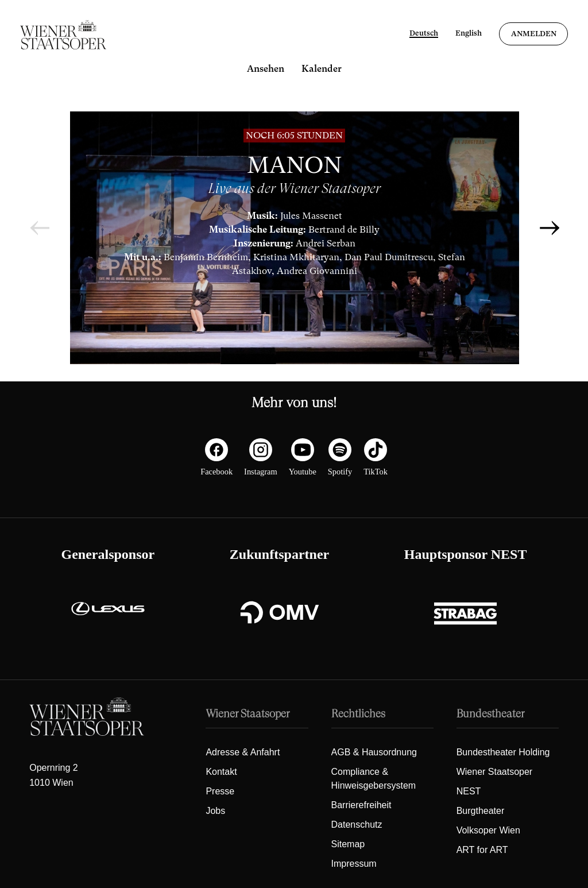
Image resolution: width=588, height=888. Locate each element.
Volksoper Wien (488, 830)
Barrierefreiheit (361, 805)
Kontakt (221, 772)
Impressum (354, 864)
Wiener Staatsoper (495, 772)
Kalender (322, 69)
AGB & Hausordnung (374, 752)
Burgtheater (481, 811)
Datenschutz (357, 825)
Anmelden (534, 34)
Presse (220, 791)
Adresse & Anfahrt (243, 752)
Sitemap (348, 844)
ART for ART (482, 850)
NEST (469, 791)
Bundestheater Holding (503, 752)
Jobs (215, 811)
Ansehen (266, 69)
